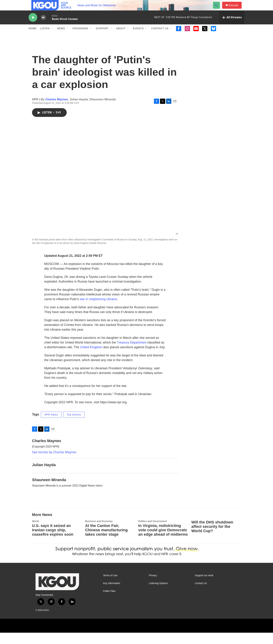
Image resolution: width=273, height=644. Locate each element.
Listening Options (158, 595)
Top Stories (74, 426)
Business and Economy (99, 533)
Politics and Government (153, 533)
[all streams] (232, 25)
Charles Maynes (57, 111)
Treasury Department (131, 354)
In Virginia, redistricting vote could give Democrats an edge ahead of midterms (163, 541)
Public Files (109, 602)
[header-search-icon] (218, 9)
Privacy (153, 587)
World (35, 533)
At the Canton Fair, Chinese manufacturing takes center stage (106, 541)
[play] (33, 25)
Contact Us (160, 36)
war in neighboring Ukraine (99, 310)
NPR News (51, 426)
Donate (236, 9)
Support (102, 36)
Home (33, 36)
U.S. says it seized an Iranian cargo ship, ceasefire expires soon (53, 541)
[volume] (43, 25)
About (121, 36)
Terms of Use (110, 587)
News (61, 36)
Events (138, 36)
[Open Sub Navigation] (52, 36)
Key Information (112, 595)
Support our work (204, 587)
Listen (45, 36)
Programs (80, 36)
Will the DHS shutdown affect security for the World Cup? (212, 538)
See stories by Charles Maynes (54, 463)
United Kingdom (91, 358)
